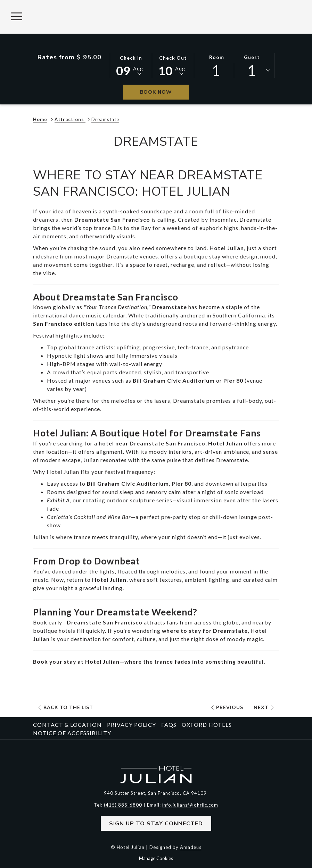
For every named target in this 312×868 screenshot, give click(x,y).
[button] (131, 65)
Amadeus (191, 847)
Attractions (70, 119)
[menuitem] (68, 724)
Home (40, 119)
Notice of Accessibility (72, 733)
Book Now (165, 92)
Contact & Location (67, 724)
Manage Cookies (156, 858)
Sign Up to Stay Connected (156, 823)
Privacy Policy (132, 724)
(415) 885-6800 (123, 805)
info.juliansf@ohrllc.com (190, 805)
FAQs (169, 724)
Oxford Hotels (207, 724)
